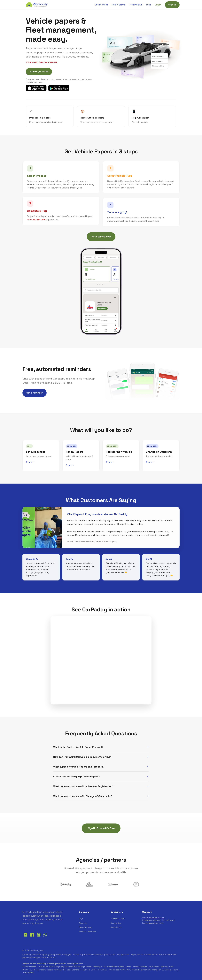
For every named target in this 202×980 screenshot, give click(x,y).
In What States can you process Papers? (77, 777)
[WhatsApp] (45, 937)
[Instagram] (39, 937)
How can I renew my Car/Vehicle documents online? (82, 757)
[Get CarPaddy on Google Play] (59, 88)
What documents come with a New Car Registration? (83, 786)
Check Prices (101, 5)
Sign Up (172, 5)
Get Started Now (101, 237)
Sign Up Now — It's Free (101, 828)
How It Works (118, 5)
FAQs (149, 5)
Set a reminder (35, 393)
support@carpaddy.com (153, 917)
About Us (83, 923)
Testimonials (136, 5)
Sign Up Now (116, 923)
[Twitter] (25, 937)
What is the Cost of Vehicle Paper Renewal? (78, 747)
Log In (158, 5)
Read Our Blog (85, 927)
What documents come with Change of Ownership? (83, 796)
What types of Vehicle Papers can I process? (79, 767)
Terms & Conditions (88, 932)
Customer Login (117, 919)
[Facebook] (32, 937)
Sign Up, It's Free (39, 72)
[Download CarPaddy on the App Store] (36, 88)
